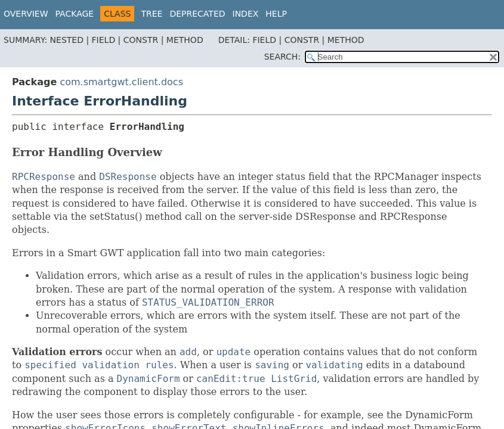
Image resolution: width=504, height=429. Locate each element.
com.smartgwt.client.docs (121, 82)
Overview (26, 14)
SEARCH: (282, 57)
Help (276, 14)
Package (75, 14)
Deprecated (197, 14)
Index (246, 14)
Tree (151, 14)
